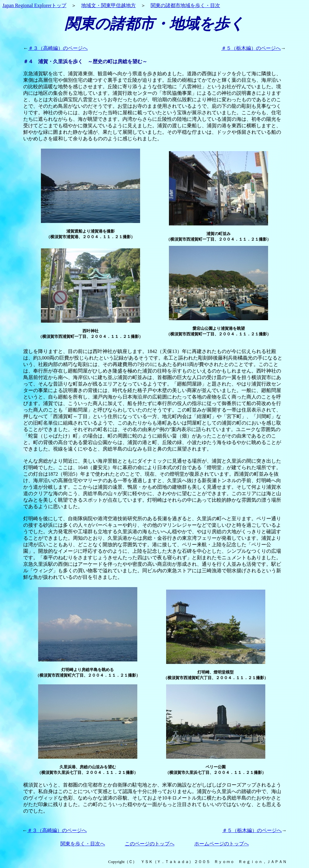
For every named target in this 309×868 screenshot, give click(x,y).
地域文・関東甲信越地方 (108, 5)
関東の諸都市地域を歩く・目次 (185, 5)
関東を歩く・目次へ (83, 844)
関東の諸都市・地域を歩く (154, 24)
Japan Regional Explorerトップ (34, 5)
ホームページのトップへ (222, 844)
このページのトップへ (150, 844)
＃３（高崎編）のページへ (58, 48)
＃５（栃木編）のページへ (251, 48)
